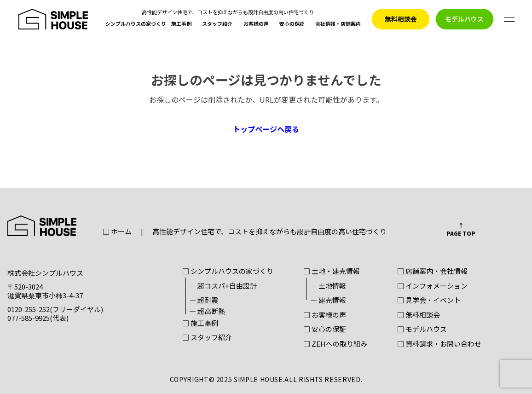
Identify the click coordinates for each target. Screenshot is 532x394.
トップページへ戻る (266, 129)
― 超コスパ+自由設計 (223, 286)
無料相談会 (401, 19)
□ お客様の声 (325, 315)
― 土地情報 (328, 286)
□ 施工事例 (200, 324)
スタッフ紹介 (217, 24)
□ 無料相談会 (419, 315)
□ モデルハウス (422, 330)
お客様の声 (256, 24)
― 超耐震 (204, 301)
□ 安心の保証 (325, 330)
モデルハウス (464, 19)
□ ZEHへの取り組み (335, 344)
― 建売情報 (328, 301)
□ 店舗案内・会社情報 (432, 272)
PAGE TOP (461, 233)
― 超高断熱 (207, 312)
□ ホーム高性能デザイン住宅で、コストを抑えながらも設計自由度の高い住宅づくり (245, 232)
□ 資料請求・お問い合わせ (439, 344)
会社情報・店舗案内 (338, 24)
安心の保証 (292, 24)
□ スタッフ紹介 (207, 338)
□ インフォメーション (432, 286)
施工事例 (181, 24)
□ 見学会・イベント (429, 301)
